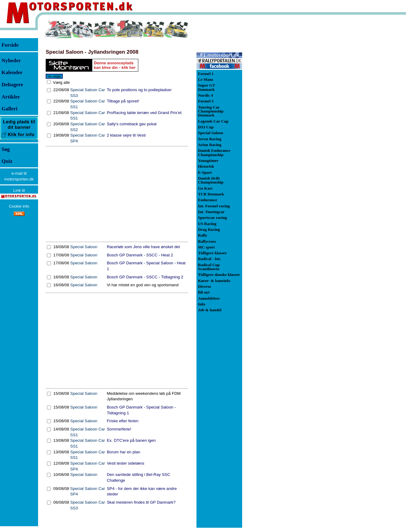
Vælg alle (61, 82)
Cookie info (19, 206)
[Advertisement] (117, 194)
